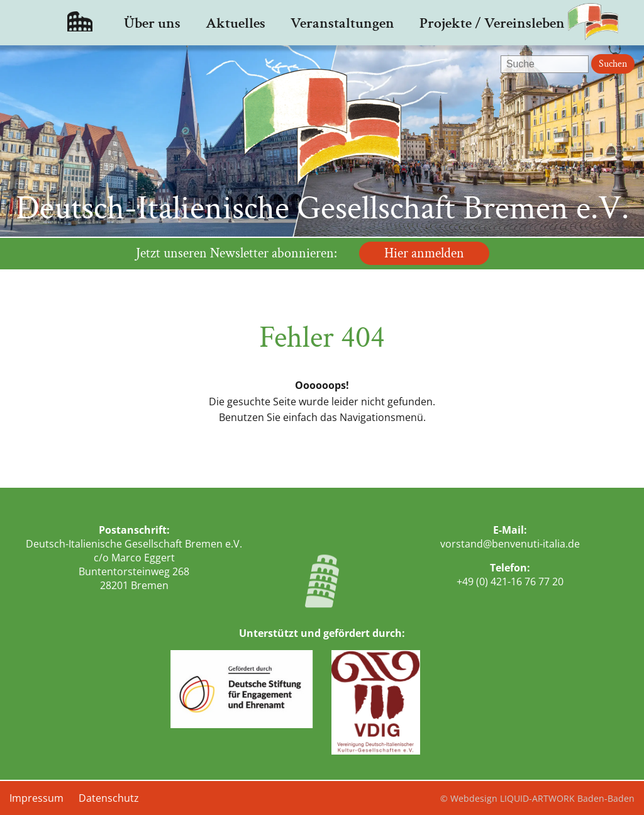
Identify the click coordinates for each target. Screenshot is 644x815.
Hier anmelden (424, 253)
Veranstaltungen (342, 23)
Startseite (80, 23)
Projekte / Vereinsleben (492, 23)
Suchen (613, 64)
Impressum (36, 798)
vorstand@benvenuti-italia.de (510, 544)
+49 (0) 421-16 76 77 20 (510, 582)
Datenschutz (109, 798)
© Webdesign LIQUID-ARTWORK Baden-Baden (537, 798)
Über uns (152, 23)
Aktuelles (236, 23)
